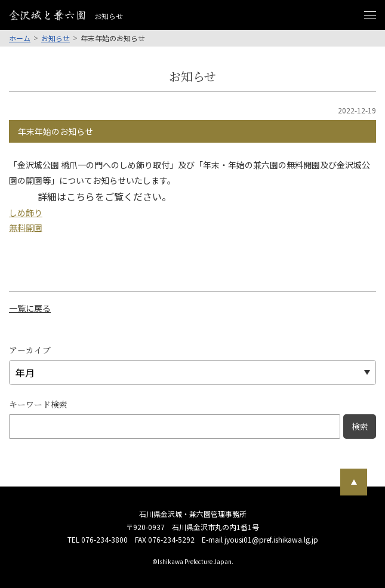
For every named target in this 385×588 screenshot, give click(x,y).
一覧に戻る (30, 308)
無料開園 (26, 227)
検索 (360, 426)
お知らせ (56, 38)
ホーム (20, 38)
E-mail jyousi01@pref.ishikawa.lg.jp (260, 539)
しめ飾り (26, 213)
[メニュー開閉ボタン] (370, 15)
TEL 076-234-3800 (98, 539)
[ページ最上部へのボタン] (354, 482)
